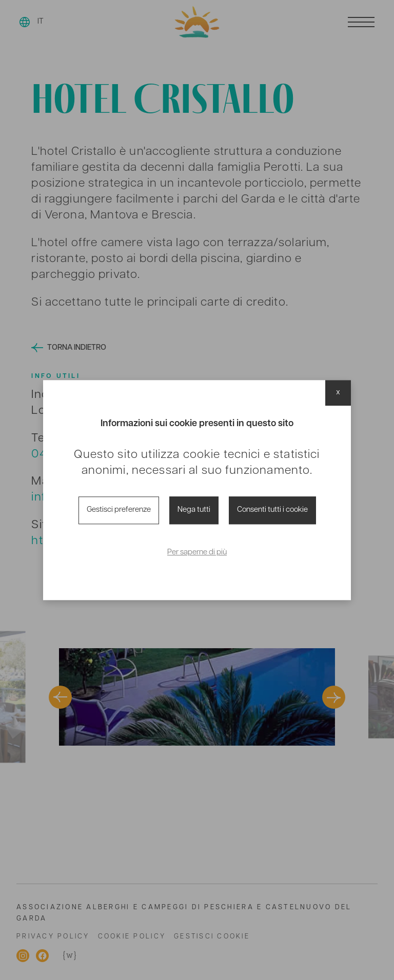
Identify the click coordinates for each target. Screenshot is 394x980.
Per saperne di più (197, 553)
